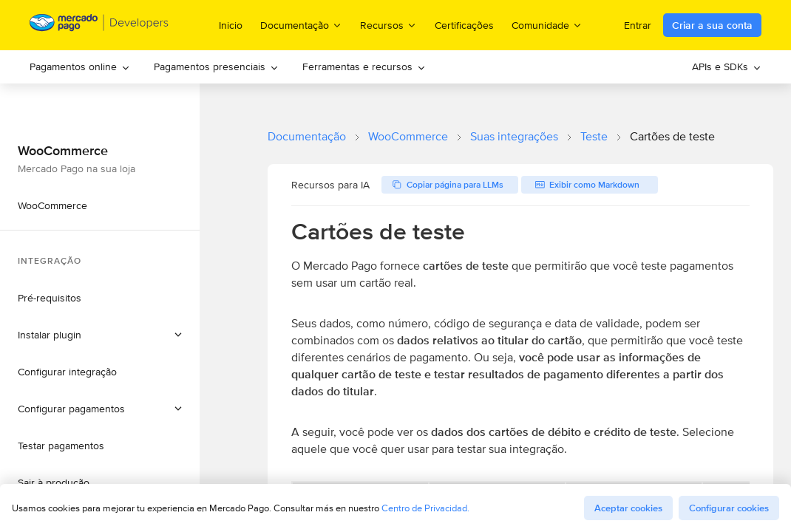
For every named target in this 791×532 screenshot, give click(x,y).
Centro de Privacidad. (425, 508)
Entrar (638, 25)
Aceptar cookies (628, 508)
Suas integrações (514, 136)
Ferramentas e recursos (364, 66)
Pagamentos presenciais (216, 66)
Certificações (464, 25)
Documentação (307, 136)
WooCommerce (408, 136)
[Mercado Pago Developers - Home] (99, 25)
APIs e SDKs (727, 66)
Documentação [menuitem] (301, 25)
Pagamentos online (80, 66)
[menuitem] (80, 67)
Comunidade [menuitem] (547, 25)
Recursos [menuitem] (388, 25)
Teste (594, 136)
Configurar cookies (729, 508)
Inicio (231, 25)
